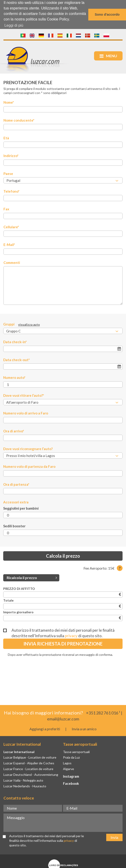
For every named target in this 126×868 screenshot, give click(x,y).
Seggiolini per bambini (21, 508)
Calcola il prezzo (63, 556)
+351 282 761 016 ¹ (103, 713)
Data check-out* (17, 360)
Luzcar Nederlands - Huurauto (25, 786)
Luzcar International (19, 752)
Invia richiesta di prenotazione (63, 643)
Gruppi (21, 324)
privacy (71, 635)
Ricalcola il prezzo (32, 577)
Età (6, 138)
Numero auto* (14, 377)
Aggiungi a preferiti (45, 729)
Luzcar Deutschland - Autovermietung (31, 774)
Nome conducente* (19, 120)
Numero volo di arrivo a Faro (26, 413)
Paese (8, 173)
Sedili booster (14, 526)
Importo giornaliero (18, 612)
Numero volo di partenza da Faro (29, 466)
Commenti (12, 262)
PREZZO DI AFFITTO (19, 588)
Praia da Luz (71, 757)
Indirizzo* (11, 155)
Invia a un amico (84, 729)
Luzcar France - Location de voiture (28, 769)
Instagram (71, 776)
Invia (114, 837)
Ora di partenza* (16, 484)
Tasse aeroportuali (76, 752)
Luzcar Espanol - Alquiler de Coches (29, 763)
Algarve (69, 769)
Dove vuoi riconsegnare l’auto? (28, 448)
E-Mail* (9, 244)
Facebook (71, 783)
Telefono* (11, 191)
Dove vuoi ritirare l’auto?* (24, 395)
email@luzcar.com (63, 719)
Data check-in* (15, 342)
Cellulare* (11, 227)
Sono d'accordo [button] (107, 14)
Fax (6, 209)
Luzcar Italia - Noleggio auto (23, 780)
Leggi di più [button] (14, 25)
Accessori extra (16, 502)
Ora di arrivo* (14, 431)
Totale (8, 600)
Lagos (67, 763)
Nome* (9, 102)
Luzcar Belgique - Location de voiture (30, 757)
